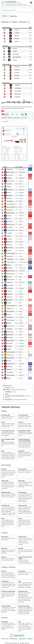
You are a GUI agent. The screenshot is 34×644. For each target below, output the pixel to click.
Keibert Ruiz (10, 195)
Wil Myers (9, 187)
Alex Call (9, 219)
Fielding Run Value (23, 591)
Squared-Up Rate (23, 505)
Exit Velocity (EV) (6, 415)
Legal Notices (23, 639)
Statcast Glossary (11, 407)
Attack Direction (22, 492)
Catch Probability (6, 606)
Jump (20, 581)
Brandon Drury (10, 210)
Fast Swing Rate (22, 469)
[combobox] (17, 10)
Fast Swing (8, 392)
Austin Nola (9, 184)
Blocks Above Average (24, 606)
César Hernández (11, 204)
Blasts (3, 519)
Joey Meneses (10, 201)
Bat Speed (4, 469)
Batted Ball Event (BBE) (24, 431)
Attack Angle (21, 481)
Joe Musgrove (18, 88)
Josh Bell (16, 36)
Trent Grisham (10, 285)
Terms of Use (5, 639)
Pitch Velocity (5, 537)
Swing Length (5, 481)
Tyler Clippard (18, 91)
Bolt (20, 622)
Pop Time (4, 571)
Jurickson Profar (11, 181)
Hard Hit (7, 388)
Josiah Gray (17, 85)
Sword (7, 394)
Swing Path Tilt (5, 505)
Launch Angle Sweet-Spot (8, 431)
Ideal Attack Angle (6, 492)
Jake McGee (18, 97)
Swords (20, 519)
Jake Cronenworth (17, 57)
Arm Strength (22, 571)
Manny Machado (11, 213)
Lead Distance (5, 581)
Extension (4, 557)
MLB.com (30, 639)
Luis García (17, 67)
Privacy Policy (14, 639)
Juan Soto (17, 30)
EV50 (3, 451)
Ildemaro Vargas (11, 172)
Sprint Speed (5, 622)
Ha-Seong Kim (10, 190)
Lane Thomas (16, 54)
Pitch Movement (23, 537)
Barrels (3, 422)
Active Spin (4, 548)
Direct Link (4, 118)
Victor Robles (10, 222)
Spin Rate (21, 548)
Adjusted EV (21, 451)
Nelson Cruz (10, 198)
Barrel (8, 390)
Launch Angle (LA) (23, 415)
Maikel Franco (10, 169)
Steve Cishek (18, 94)
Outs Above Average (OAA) (8, 591)
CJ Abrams (17, 33)
